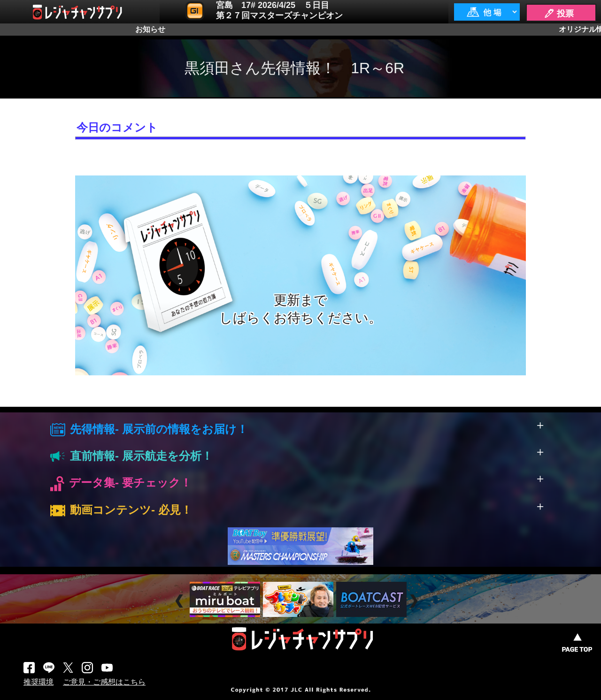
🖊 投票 (559, 14)
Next (415, 601)
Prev (181, 601)
